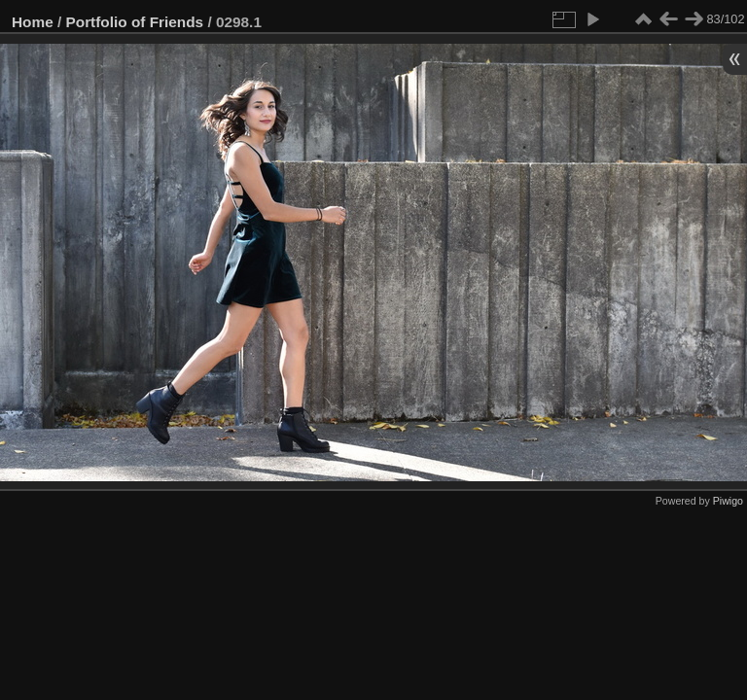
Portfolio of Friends (135, 22)
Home (33, 22)
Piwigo (728, 501)
